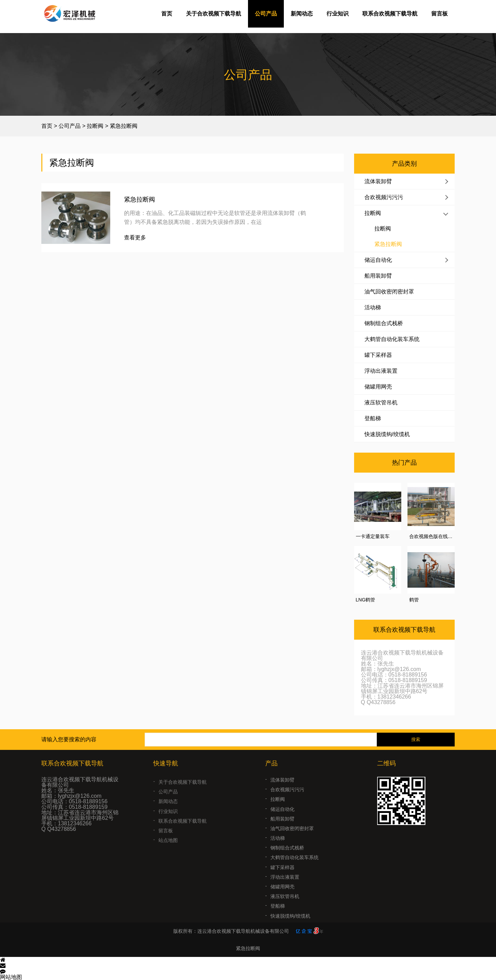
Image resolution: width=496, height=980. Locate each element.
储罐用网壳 (378, 387)
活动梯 (373, 307)
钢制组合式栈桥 (384, 323)
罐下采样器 (378, 355)
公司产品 (266, 14)
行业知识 (338, 14)
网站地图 (11, 977)
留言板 (440, 14)
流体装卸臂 (378, 181)
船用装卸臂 (378, 276)
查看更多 (135, 238)
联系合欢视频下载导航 (390, 14)
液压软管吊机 (381, 403)
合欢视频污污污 (384, 197)
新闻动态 (302, 14)
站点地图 (168, 849)
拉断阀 (95, 126)
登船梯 (373, 418)
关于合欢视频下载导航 (214, 14)
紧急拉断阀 (124, 126)
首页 (167, 14)
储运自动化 (378, 260)
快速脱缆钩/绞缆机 (387, 434)
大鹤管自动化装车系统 (392, 339)
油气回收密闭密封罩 (389, 292)
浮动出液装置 (381, 371)
